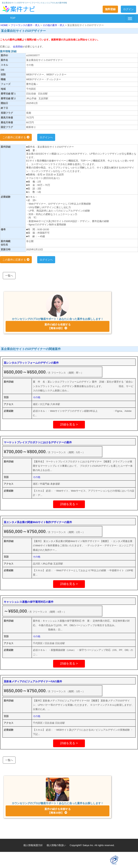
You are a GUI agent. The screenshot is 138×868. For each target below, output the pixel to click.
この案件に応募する (16, 137)
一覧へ (9, 276)
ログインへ (46, 137)
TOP (13, 18)
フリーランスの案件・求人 (26, 25)
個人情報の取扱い (56, 845)
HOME (5, 25)
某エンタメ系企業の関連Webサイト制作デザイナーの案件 (38, 522)
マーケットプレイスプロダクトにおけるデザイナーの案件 (38, 442)
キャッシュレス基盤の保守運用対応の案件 (29, 602)
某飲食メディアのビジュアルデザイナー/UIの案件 (33, 681)
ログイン (128, 9)
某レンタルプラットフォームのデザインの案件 (31, 363)
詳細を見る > (69, 424)
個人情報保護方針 (33, 845)
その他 (37, 397)
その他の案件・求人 (54, 25)
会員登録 (17, 47)
